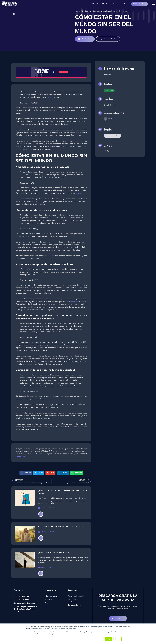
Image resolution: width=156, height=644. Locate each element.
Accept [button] (108, 639)
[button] (27, 472)
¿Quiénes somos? (100, 4)
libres (43, 97)
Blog (126, 4)
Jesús (80, 193)
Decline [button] (118, 639)
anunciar (50, 256)
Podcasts (116, 4)
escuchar (75, 302)
